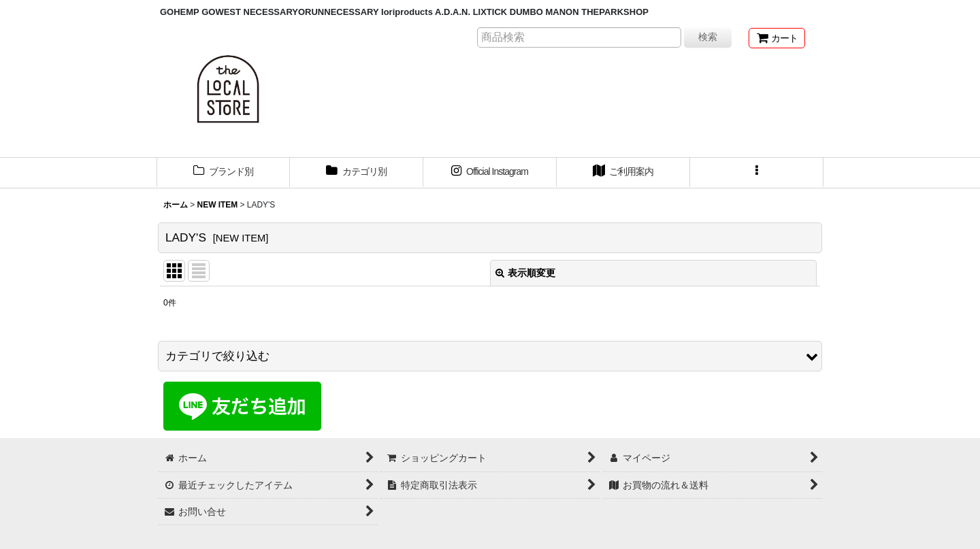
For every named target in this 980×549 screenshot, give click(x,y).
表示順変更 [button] (525, 273)
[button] (757, 173)
